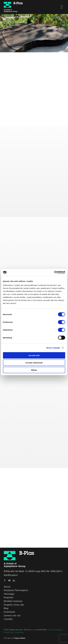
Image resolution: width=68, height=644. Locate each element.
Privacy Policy (8, 632)
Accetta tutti (34, 355)
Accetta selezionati (34, 363)
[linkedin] (14, 580)
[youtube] (9, 580)
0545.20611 (57, 571)
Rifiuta (34, 370)
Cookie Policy (19, 632)
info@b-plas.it (11, 575)
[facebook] (5, 580)
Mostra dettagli (53, 348)
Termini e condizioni (55, 630)
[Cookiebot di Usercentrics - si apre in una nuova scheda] (54, 272)
